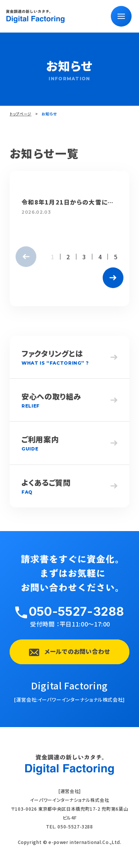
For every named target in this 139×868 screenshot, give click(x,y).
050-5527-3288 (76, 612)
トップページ (21, 114)
